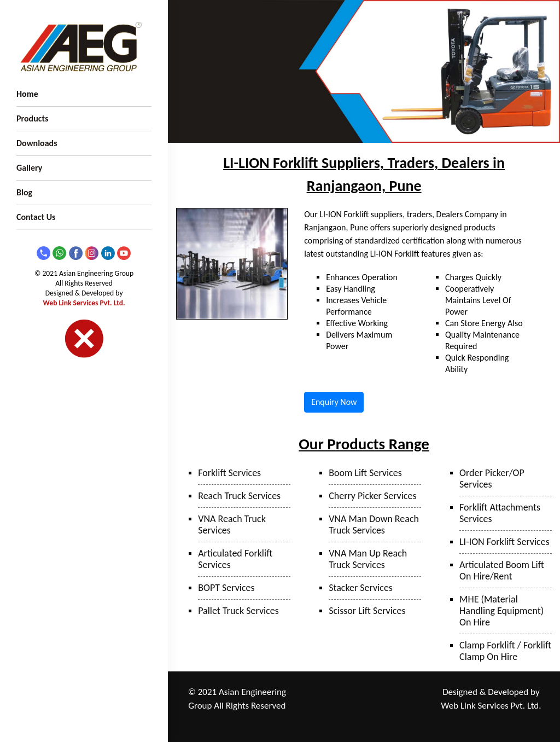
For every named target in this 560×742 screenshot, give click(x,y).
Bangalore (399, 721)
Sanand (325, 721)
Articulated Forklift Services (235, 559)
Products (32, 118)
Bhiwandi (366, 707)
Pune (369, 692)
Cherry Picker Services (372, 496)
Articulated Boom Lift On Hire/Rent (502, 570)
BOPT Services (226, 588)
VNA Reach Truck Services (232, 524)
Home (27, 94)
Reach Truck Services (239, 496)
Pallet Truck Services (238, 611)
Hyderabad (360, 721)
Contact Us (36, 217)
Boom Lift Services (365, 473)
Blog (24, 192)
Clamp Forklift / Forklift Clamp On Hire (505, 651)
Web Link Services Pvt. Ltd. (84, 303)
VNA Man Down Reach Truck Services (374, 524)
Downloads (37, 143)
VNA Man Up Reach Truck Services (368, 559)
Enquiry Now (334, 402)
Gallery (29, 168)
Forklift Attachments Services (500, 513)
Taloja (393, 692)
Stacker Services (361, 588)
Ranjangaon (336, 692)
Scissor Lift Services (367, 611)
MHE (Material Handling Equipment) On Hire (501, 611)
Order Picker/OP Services (492, 479)
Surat (395, 707)
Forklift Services (229, 473)
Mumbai (331, 707)
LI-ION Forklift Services (504, 542)
